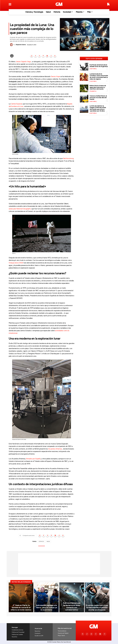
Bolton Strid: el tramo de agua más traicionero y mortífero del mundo (98, 87)
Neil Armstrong (68, 158)
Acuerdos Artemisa (55, 449)
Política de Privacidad (18, 632)
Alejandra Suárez (21, 45)
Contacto (38, 633)
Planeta (93, 91)
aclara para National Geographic (20, 209)
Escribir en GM (39, 636)
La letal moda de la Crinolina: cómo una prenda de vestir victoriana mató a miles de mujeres (99, 76)
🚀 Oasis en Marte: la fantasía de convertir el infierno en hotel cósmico (21, 608)
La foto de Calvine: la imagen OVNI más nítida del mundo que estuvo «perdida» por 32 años (98, 108)
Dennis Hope (55, 76)
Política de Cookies (17, 634)
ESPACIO (41, 541)
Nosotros (37, 631)
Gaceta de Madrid (63, 633)
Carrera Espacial (16, 104)
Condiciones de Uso (17, 630)
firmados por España (33, 459)
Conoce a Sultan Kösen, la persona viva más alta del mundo (98, 98)
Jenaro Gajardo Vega (23, 62)
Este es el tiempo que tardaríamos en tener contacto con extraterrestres (72, 606)
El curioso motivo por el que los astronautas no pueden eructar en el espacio (97, 608)
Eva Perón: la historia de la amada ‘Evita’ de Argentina (99, 66)
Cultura (93, 81)
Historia (93, 69)
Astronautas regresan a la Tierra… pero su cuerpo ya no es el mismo (46, 608)
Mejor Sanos (61, 636)
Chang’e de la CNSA (16, 263)
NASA (48, 541)
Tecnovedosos (62, 631)
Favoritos (14, 637)
